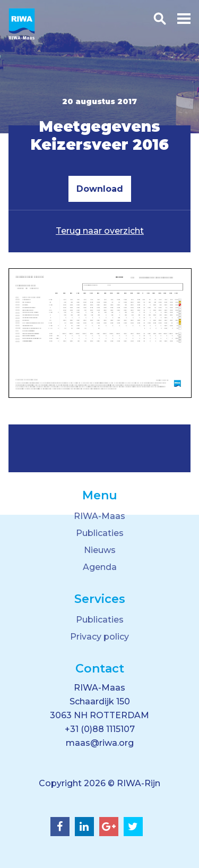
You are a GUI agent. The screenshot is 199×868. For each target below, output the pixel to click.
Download (100, 189)
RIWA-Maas (99, 516)
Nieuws (100, 550)
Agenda (100, 567)
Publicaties (100, 533)
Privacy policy (99, 637)
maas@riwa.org (100, 743)
